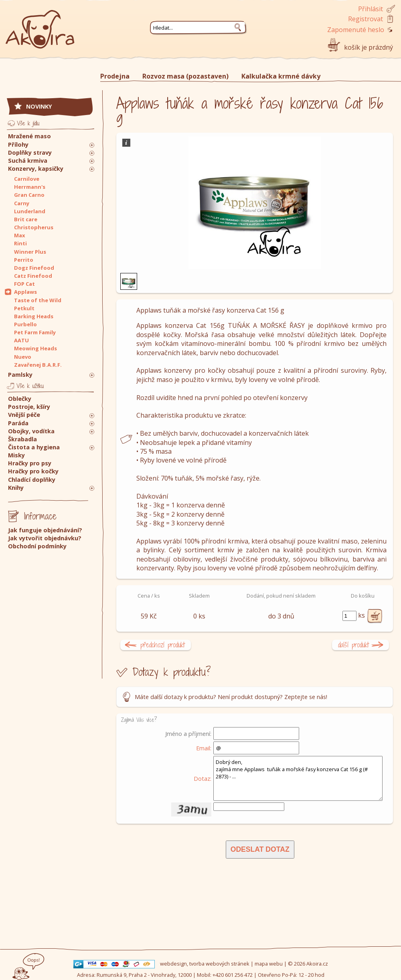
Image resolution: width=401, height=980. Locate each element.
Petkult (24, 308)
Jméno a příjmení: (188, 733)
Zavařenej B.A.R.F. (38, 365)
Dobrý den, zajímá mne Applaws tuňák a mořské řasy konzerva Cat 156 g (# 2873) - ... (298, 778)
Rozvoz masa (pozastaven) (185, 76)
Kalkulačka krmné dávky (281, 76)
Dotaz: (203, 778)
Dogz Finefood (34, 268)
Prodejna (115, 76)
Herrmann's (30, 187)
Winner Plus (30, 252)
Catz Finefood (33, 276)
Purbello (25, 324)
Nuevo (23, 357)
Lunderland (30, 211)
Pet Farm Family (35, 332)
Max (19, 235)
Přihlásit (371, 9)
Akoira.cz (317, 964)
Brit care (26, 219)
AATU (21, 340)
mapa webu (269, 964)
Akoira (40, 25)
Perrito (24, 260)
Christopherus (34, 227)
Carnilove (27, 179)
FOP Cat (24, 284)
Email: (204, 748)
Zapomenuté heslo (356, 30)
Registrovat (366, 19)
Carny (22, 203)
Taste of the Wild (38, 300)
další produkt (353, 645)
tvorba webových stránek (219, 964)
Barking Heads (34, 316)
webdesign (173, 964)
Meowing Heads (35, 348)
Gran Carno (29, 195)
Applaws (25, 292)
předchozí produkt (163, 645)
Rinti (20, 243)
